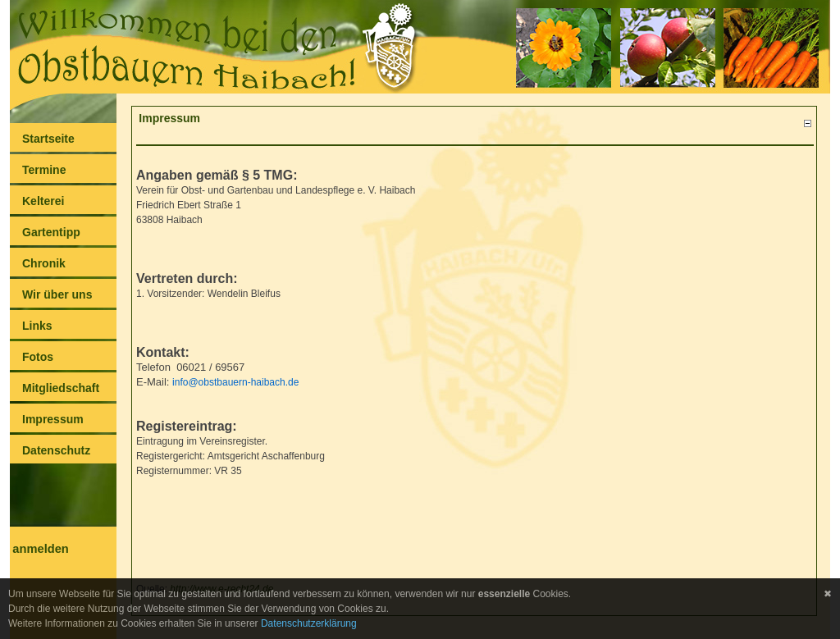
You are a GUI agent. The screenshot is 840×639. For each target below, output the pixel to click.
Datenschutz (56, 450)
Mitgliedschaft (61, 388)
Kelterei (43, 201)
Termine (44, 170)
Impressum (53, 419)
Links (37, 326)
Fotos (38, 357)
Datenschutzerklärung (309, 623)
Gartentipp (51, 232)
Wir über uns (57, 294)
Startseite (48, 139)
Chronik (44, 263)
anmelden (40, 549)
